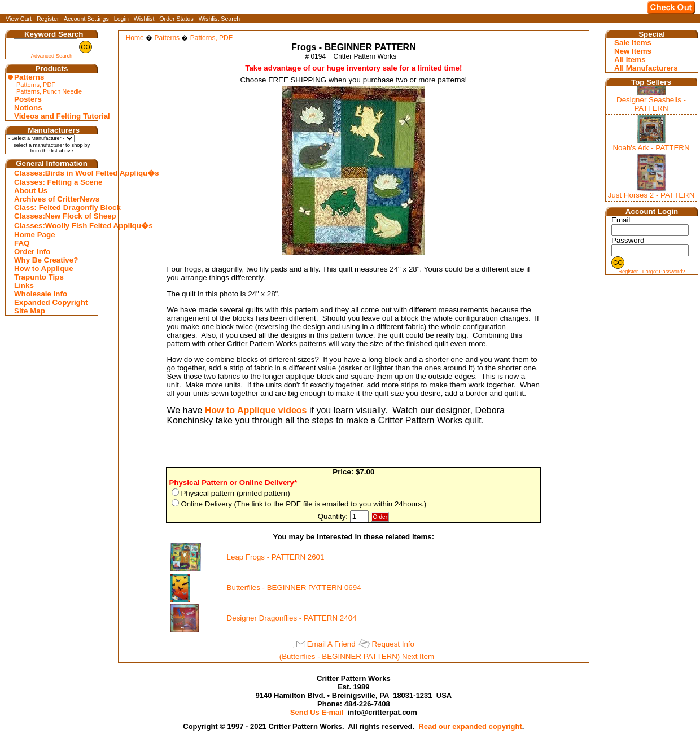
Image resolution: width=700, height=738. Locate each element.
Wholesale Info (41, 294)
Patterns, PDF (36, 85)
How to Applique (44, 268)
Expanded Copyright (51, 302)
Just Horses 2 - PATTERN (651, 195)
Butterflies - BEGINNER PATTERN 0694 (294, 588)
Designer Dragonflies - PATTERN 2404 (292, 618)
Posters (28, 99)
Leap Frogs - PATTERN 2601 (276, 557)
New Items (633, 51)
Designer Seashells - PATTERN (651, 104)
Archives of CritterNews (53, 199)
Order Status (176, 19)
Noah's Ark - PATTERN (651, 148)
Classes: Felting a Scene (53, 182)
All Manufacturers (646, 68)
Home (135, 38)
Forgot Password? (664, 272)
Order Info (32, 252)
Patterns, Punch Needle (49, 91)
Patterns (29, 77)
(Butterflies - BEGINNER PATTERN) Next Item (357, 656)
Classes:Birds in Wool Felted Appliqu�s (53, 173)
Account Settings (86, 19)
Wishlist (144, 19)
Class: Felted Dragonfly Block (53, 208)
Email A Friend (331, 644)
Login (121, 19)
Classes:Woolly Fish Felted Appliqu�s (53, 226)
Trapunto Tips (39, 277)
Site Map (30, 311)
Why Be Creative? (46, 260)
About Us (31, 191)
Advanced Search (52, 56)
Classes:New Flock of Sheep (53, 216)
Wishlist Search (219, 19)
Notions (28, 108)
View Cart (19, 19)
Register (48, 19)
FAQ (22, 243)
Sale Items (633, 43)
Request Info (393, 644)
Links (24, 285)
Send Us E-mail (317, 712)
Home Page (35, 235)
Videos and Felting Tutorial (53, 116)
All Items (630, 60)
